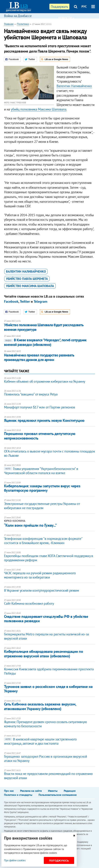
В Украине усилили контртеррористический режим (42, 590)
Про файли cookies (15, 860)
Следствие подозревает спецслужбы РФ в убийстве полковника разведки (46, 619)
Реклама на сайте (31, 791)
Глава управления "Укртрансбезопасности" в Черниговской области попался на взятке (41, 471)
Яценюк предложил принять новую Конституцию (44, 420)
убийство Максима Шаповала (30, 286)
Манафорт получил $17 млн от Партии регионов (40, 407)
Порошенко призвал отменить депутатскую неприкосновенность (40, 436)
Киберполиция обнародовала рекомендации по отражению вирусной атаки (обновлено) (44, 654)
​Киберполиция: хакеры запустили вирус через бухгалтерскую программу (42, 488)
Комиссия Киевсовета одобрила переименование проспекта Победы (49, 671)
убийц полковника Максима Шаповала (39, 109)
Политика (23, 24)
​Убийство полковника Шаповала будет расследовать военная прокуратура (44, 327)
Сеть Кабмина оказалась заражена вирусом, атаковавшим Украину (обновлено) (40, 706)
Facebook (11, 301)
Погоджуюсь (59, 861)
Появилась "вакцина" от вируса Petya (31, 394)
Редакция (70, 791)
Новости (66, 18)
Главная (9, 24)
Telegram (40, 301)
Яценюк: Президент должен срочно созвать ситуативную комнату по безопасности (45, 724)
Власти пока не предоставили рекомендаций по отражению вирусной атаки (48, 776)
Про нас (9, 791)
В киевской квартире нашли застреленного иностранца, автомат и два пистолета (40, 741)
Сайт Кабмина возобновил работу (29, 603)
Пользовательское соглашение (58, 795)
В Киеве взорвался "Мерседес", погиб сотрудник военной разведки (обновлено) (45, 342)
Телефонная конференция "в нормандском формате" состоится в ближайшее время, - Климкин (43, 541)
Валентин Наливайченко (74, 86)
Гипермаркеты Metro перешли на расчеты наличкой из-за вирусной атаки (47, 636)
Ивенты (53, 791)
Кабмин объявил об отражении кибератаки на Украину (45, 381)
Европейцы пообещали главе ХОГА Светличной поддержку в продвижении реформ (49, 558)
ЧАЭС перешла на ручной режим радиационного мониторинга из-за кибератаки (40, 575)
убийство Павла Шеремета (27, 279)
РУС (84, 6)
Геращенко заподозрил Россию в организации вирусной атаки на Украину (46, 759)
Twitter (25, 301)
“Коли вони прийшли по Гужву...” (30, 525)
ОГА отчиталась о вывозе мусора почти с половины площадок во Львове (50, 453)
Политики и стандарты (18, 795)
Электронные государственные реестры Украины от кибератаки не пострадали (42, 506)
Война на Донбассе (18, 16)
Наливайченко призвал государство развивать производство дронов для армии (39, 357)
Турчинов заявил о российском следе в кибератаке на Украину (48, 689)
